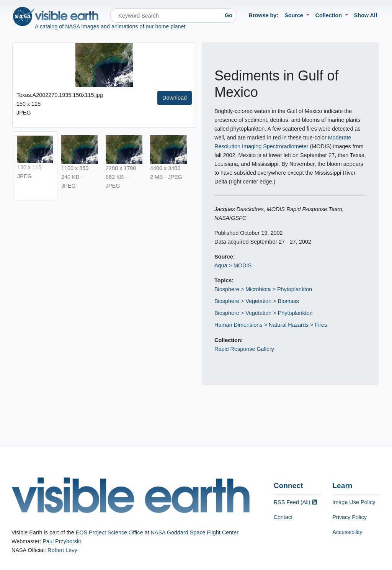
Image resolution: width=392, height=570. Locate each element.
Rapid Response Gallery (244, 349)
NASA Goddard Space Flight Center (194, 532)
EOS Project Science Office (109, 532)
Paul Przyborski (62, 541)
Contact (283, 517)
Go (229, 15)
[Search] (166, 16)
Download (175, 98)
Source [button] (295, 15)
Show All (366, 15)
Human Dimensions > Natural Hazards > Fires (271, 325)
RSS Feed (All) (295, 502)
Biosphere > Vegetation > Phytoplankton (264, 313)
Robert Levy (62, 550)
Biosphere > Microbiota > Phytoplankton (263, 289)
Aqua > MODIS (233, 265)
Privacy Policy (350, 517)
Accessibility (347, 532)
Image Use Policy (354, 502)
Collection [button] (330, 15)
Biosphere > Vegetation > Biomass (257, 301)
